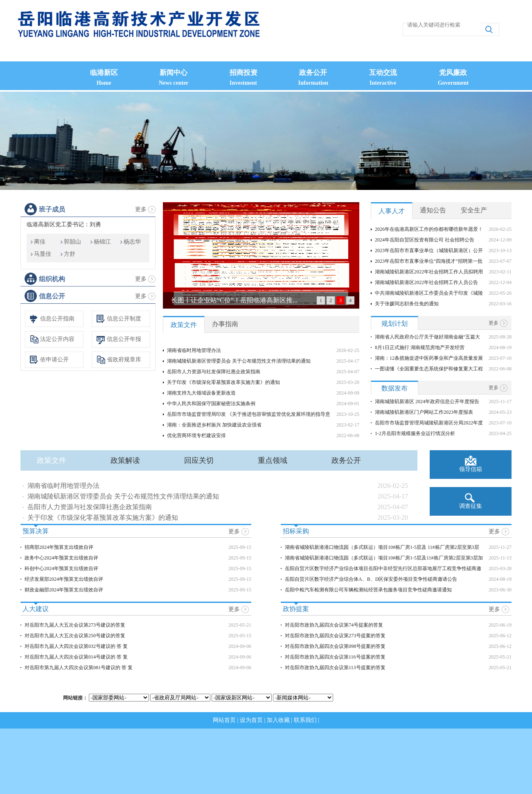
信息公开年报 (124, 339)
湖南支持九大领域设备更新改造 (201, 393)
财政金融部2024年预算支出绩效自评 (64, 590)
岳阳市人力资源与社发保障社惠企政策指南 (214, 372)
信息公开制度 (124, 319)
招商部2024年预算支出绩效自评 (59, 547)
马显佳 (43, 254)
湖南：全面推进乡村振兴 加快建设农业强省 (214, 425)
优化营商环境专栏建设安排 (196, 435)
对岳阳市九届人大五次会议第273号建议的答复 (75, 625)
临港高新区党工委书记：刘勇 (64, 224)
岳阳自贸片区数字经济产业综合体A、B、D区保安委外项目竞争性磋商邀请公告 (371, 579)
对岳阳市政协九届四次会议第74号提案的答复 (334, 625)
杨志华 (132, 242)
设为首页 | (253, 720)
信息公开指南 (57, 319)
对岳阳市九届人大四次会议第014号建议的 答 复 (76, 657)
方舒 (70, 254)
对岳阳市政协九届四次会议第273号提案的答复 (335, 636)
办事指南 (225, 324)
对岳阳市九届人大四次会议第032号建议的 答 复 (76, 646)
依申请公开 (54, 360)
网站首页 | (226, 720)
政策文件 (184, 325)
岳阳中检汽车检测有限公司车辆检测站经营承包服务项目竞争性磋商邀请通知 (368, 590)
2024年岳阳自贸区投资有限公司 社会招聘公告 (425, 240)
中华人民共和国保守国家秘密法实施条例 (211, 404)
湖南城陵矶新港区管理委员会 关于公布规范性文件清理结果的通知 (239, 361)
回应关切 (199, 460)
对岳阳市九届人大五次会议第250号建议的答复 (75, 636)
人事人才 (392, 211)
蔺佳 (40, 242)
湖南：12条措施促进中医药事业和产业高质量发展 (429, 358)
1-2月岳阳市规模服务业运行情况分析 (415, 433)
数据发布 (394, 388)
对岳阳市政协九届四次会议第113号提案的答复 (335, 668)
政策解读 (125, 460)
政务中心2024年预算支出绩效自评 (61, 558)
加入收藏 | (280, 720)
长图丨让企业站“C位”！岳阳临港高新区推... (234, 300)
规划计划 (394, 324)
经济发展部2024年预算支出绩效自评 (64, 579)
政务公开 (346, 460)
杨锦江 (102, 242)
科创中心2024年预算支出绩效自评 (61, 568)
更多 (141, 209)
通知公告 (433, 210)
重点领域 (273, 460)
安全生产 (474, 210)
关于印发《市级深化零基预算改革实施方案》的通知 (223, 382)
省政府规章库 (124, 360)
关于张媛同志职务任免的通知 (407, 304)
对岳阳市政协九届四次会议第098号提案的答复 (335, 646)
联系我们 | (307, 720)
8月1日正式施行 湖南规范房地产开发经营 (420, 347)
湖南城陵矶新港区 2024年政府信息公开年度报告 (427, 402)
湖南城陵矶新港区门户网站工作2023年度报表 (424, 412)
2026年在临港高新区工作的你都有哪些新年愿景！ (429, 229)
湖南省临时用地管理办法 (194, 350)
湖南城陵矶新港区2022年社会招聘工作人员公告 (426, 282)
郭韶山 (72, 242)
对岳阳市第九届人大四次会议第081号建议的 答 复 (79, 668)
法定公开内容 (57, 339)
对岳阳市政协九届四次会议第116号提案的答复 (335, 657)
